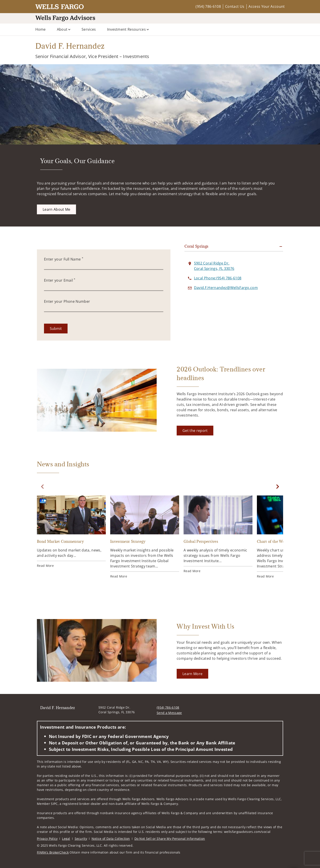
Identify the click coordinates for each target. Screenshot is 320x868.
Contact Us (235, 6)
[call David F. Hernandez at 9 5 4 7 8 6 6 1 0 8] (218, 278)
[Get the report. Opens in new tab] (195, 431)
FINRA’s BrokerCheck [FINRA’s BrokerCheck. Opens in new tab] (53, 852)
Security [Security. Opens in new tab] (81, 839)
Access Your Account (267, 6)
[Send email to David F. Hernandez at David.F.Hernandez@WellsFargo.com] (226, 288)
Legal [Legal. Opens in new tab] (66, 839)
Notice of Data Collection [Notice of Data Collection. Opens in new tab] (111, 839)
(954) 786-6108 (208, 6)
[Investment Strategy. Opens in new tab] (145, 537)
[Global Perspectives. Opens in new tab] (218, 534)
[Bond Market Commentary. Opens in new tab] (71, 532)
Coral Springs (196, 246)
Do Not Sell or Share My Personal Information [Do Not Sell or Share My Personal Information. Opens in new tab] (170, 839)
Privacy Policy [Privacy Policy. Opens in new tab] (47, 839)
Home (41, 29)
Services (89, 29)
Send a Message (169, 713)
